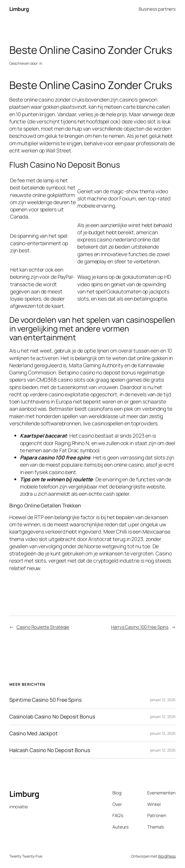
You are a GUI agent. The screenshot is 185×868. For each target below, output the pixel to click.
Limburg (19, 9)
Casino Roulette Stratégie (43, 627)
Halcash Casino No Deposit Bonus (50, 750)
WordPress (167, 856)
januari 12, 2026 (163, 700)
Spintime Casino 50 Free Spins (45, 700)
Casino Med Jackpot (33, 733)
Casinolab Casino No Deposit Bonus (52, 717)
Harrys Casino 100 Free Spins (140, 627)
